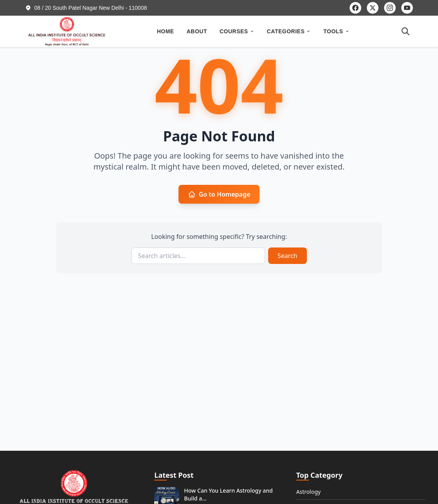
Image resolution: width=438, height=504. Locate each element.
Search (287, 256)
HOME (166, 31)
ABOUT (197, 31)
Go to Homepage (219, 194)
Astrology (309, 492)
